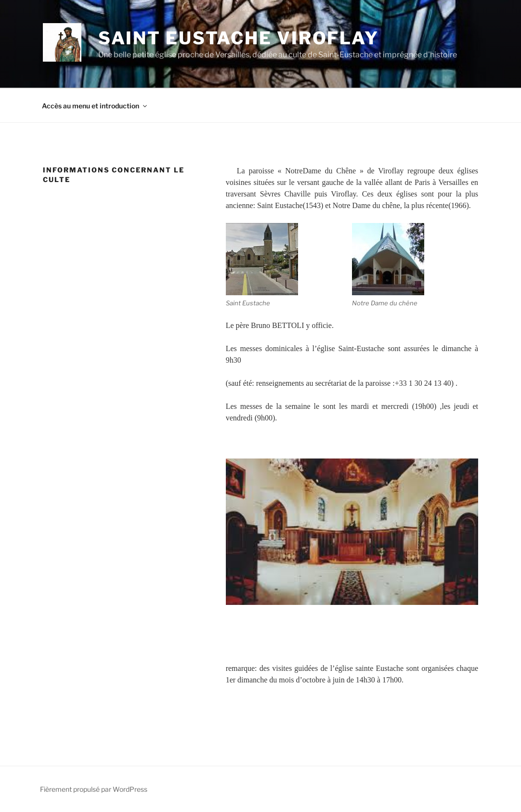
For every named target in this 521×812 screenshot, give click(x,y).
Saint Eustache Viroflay (239, 38)
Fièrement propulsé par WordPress (94, 789)
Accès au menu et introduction (95, 106)
